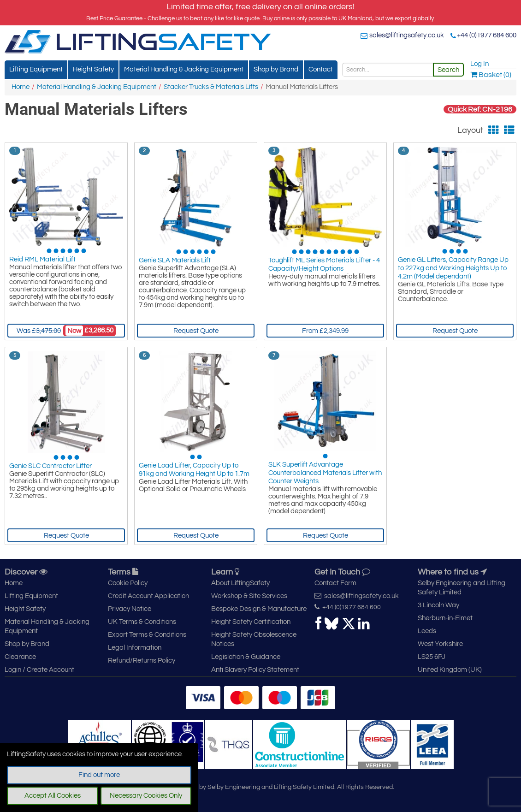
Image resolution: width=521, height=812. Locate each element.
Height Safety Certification (251, 622)
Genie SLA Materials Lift (175, 261)
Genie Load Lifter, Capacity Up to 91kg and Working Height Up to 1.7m (194, 470)
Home (21, 87)
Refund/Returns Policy (142, 661)
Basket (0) (491, 75)
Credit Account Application (148, 596)
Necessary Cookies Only (146, 796)
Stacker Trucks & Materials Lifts (211, 87)
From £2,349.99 (325, 331)
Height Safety (93, 69)
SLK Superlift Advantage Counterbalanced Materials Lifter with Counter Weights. (325, 474)
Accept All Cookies (53, 796)
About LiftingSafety (240, 583)
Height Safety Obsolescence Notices (254, 639)
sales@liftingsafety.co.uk (407, 35)
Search (448, 70)
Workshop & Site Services (249, 596)
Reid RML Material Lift (42, 261)
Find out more (99, 775)
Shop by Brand (276, 69)
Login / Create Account (39, 670)
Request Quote (196, 331)
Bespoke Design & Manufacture (259, 609)
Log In (480, 64)
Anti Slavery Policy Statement (255, 670)
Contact (321, 69)
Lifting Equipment (36, 69)
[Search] (388, 70)
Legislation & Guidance (246, 657)
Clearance (20, 657)
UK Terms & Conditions (142, 622)
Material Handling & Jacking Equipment (184, 69)
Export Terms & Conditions (147, 635)
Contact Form (335, 583)
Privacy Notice (130, 609)
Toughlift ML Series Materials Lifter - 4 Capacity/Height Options (324, 265)
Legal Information (135, 648)
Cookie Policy (128, 583)
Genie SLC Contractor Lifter (50, 466)
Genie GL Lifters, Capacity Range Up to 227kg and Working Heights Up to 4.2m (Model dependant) (453, 270)
